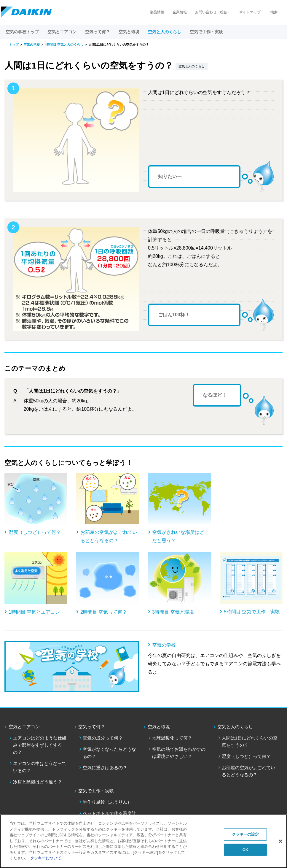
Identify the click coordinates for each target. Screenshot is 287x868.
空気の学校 (32, 45)
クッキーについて (46, 858)
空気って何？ (92, 727)
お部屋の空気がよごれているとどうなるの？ (248, 771)
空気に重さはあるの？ (105, 768)
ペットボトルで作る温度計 (109, 813)
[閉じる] (280, 841)
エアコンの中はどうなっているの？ (40, 767)
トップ (14, 45)
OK (245, 850)
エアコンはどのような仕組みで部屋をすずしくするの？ (40, 745)
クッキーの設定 (245, 834)
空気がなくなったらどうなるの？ (109, 753)
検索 (274, 12)
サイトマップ (250, 12)
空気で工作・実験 (96, 791)
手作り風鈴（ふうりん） (107, 802)
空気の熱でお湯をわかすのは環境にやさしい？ (179, 753)
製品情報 (157, 12)
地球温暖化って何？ (172, 738)
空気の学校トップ (22, 32)
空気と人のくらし (235, 727)
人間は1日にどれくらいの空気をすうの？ (250, 741)
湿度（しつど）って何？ (246, 756)
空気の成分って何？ (103, 738)
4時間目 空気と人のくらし (64, 45)
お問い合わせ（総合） (213, 12)
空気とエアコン (24, 727)
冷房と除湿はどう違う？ (38, 782)
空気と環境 (159, 727)
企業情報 (180, 12)
